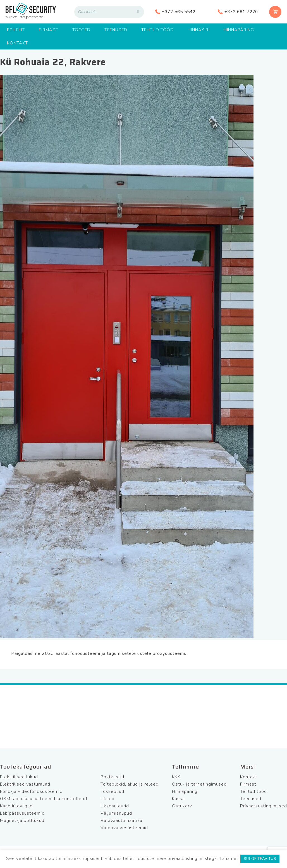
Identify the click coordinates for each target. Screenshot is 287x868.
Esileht (16, 30)
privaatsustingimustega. (193, 859)
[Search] (138, 12)
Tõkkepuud (112, 791)
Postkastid (112, 777)
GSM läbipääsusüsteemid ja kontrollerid (44, 799)
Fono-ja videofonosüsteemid (31, 791)
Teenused (116, 30)
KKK (176, 777)
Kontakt (17, 43)
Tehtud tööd (157, 30)
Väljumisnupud (116, 813)
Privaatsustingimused (264, 806)
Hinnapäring (239, 30)
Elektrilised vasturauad (25, 784)
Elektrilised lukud (19, 777)
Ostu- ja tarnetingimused (199, 784)
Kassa (178, 799)
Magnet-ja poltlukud (22, 821)
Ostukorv (182, 806)
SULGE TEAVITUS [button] (260, 859)
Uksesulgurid (115, 806)
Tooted (81, 30)
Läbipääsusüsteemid (22, 813)
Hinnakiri (199, 30)
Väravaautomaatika (121, 821)
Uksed (107, 799)
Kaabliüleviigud (16, 806)
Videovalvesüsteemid (124, 828)
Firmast (49, 30)
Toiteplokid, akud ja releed (130, 784)
